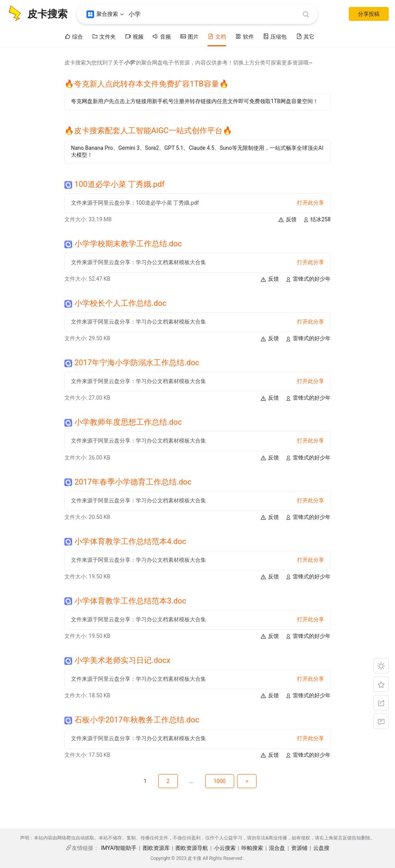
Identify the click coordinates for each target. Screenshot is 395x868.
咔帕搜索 (252, 848)
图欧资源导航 (192, 848)
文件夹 (104, 36)
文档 (217, 36)
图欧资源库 (156, 848)
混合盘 (277, 848)
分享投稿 (369, 14)
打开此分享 (311, 203)
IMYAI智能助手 (119, 848)
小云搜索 (225, 848)
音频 (162, 36)
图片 (189, 36)
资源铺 (299, 848)
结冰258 (317, 220)
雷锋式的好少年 (308, 279)
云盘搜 (321, 848)
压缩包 (275, 36)
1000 (221, 781)
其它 (305, 36)
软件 (245, 36)
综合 (74, 36)
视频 (134, 36)
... (192, 781)
